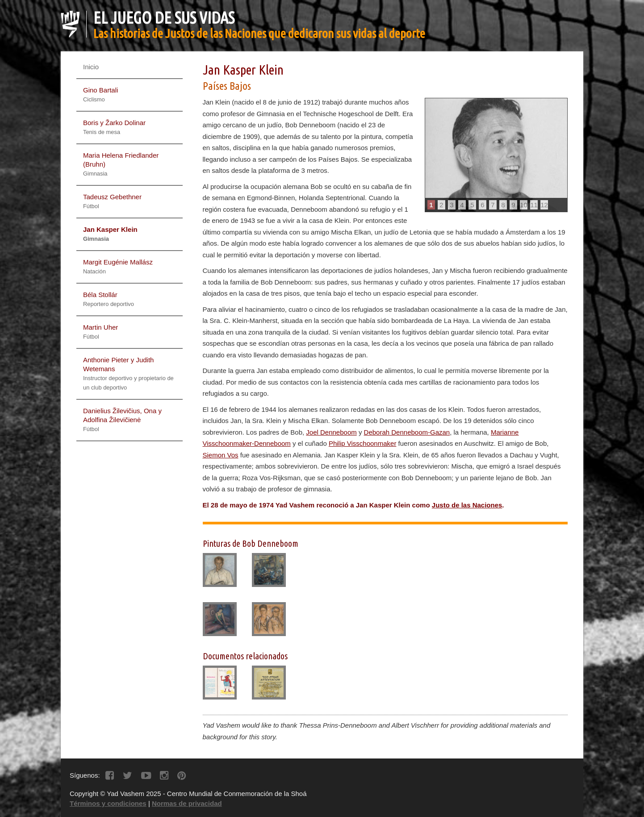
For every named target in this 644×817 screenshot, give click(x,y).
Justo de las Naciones (467, 505)
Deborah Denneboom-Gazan (407, 432)
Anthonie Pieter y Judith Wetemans (128, 373)
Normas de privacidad (187, 803)
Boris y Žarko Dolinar (114, 127)
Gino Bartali (100, 94)
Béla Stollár (109, 299)
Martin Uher (100, 332)
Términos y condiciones (108, 803)
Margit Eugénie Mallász (118, 266)
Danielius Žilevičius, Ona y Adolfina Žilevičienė (122, 420)
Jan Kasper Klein (110, 234)
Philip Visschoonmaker (362, 443)
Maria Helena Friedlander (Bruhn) (121, 164)
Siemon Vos (221, 455)
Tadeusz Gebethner (112, 201)
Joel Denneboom (331, 432)
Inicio (91, 67)
